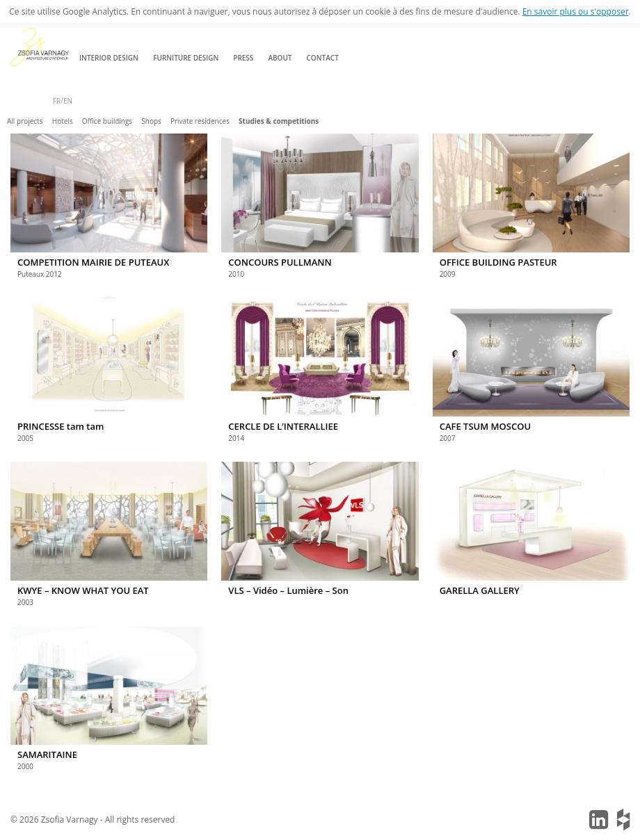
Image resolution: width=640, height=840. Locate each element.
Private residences (200, 121)
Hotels (63, 121)
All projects (25, 121)
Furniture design (186, 58)
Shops (151, 121)
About (280, 58)
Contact (323, 58)
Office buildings (107, 121)
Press (243, 58)
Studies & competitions (279, 121)
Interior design (109, 58)
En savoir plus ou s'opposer (576, 11)
